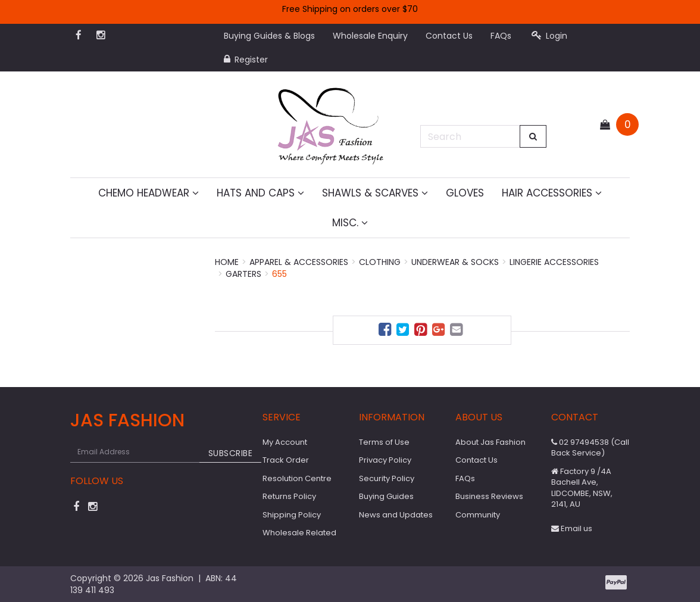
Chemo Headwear (149, 193)
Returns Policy (289, 496)
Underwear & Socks (455, 262)
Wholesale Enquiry (370, 36)
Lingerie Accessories (554, 262)
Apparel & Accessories (299, 262)
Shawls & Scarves (375, 193)
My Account (285, 442)
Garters (243, 274)
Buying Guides (386, 496)
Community (478, 515)
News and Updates (396, 515)
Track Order (286, 460)
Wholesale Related (299, 533)
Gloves (465, 193)
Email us (572, 528)
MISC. (350, 223)
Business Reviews (489, 496)
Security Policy (387, 478)
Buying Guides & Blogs (269, 36)
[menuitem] (386, 331)
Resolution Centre (297, 478)
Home (227, 262)
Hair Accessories (552, 193)
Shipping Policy (292, 515)
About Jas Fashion (490, 442)
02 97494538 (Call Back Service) (590, 448)
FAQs (501, 36)
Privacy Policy (385, 460)
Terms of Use (384, 442)
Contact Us (449, 36)
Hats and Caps (260, 193)
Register (246, 60)
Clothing (380, 262)
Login (549, 36)
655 (279, 274)
